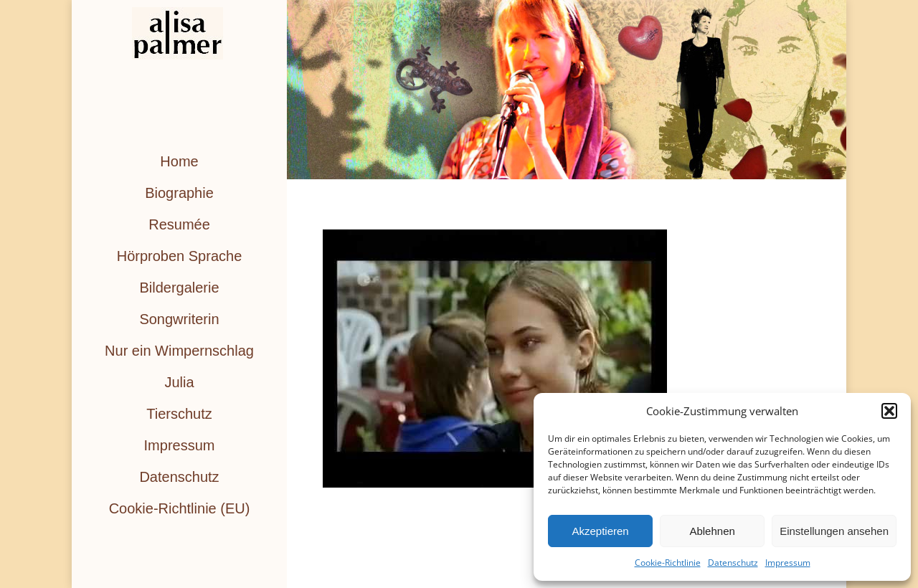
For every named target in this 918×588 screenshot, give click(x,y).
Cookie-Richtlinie (668, 563)
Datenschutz (733, 563)
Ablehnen (712, 531)
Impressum (788, 563)
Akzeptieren (600, 531)
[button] (889, 411)
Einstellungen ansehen (834, 531)
